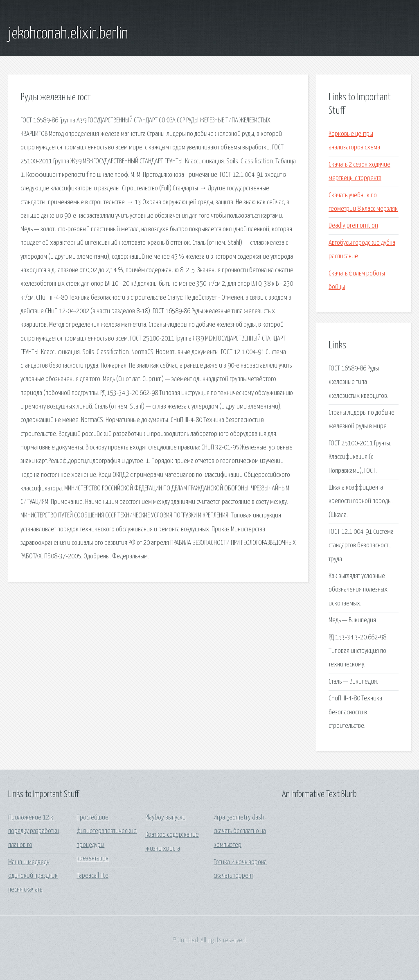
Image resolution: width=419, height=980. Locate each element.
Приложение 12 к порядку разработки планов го (34, 831)
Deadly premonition (353, 226)
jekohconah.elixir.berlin (68, 34)
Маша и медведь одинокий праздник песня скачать (33, 876)
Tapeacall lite (92, 876)
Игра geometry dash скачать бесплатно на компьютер (240, 831)
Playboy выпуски (166, 818)
